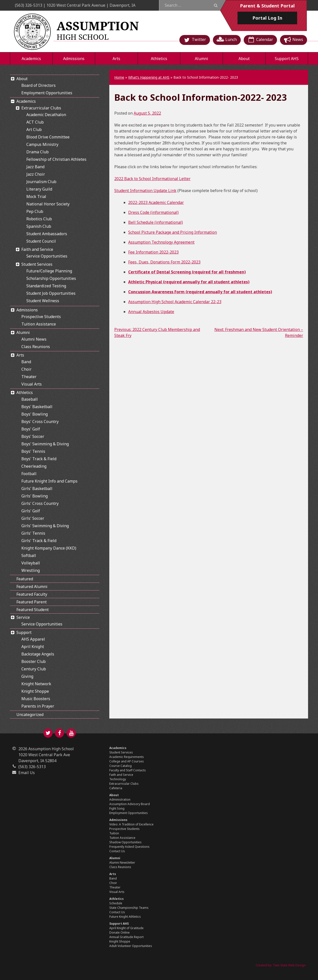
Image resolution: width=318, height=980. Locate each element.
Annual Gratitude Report (126, 937)
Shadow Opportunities (125, 842)
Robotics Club (39, 219)
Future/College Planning (49, 271)
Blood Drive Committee (48, 137)
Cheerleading (34, 466)
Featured (25, 579)
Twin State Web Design (289, 965)
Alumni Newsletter (122, 863)
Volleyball (31, 563)
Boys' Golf (31, 429)
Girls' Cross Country (40, 503)
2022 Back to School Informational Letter (152, 179)
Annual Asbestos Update (151, 312)
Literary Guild (39, 189)
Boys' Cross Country (40, 422)
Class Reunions (36, 347)
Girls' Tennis (33, 533)
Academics (31, 59)
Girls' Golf (31, 511)
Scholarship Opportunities (51, 278)
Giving (27, 676)
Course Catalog (120, 766)
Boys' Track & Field (39, 459)
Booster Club (34, 661)
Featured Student (33, 610)
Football (29, 474)
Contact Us (117, 851)
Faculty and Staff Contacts (128, 770)
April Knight (33, 647)
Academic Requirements (127, 757)
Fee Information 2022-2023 (153, 252)
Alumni (201, 59)
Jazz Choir (36, 174)
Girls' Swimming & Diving (45, 526)
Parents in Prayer (38, 706)
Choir (26, 369)
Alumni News (34, 339)
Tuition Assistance (39, 324)
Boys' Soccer (33, 436)
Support (24, 632)
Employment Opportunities (47, 93)
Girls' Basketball (37, 489)
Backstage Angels (38, 654)
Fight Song (117, 808)
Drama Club (38, 152)
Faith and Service (37, 249)
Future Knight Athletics (125, 917)
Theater (29, 377)
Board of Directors (39, 85)
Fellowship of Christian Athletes (56, 159)
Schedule (116, 903)
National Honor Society (48, 204)
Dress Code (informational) (153, 212)
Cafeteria (116, 788)
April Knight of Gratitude (126, 928)
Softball (29, 555)
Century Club (34, 669)
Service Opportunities (47, 256)
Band (26, 362)
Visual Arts (32, 384)
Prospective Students (41, 317)
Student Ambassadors (47, 234)
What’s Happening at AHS (149, 77)
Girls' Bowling (35, 496)
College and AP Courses (127, 761)
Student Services (37, 264)
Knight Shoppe (35, 691)
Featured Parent (32, 602)
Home (119, 77)
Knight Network (36, 684)
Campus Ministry (42, 144)
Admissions (74, 59)
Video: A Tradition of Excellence (131, 824)
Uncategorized (30, 715)
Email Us (27, 773)
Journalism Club (41, 182)
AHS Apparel (33, 639)
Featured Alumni (32, 587)
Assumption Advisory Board (130, 804)
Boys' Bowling (35, 414)
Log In (267, 18)
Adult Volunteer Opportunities (131, 946)
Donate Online (119, 932)
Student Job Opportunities (51, 293)
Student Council (41, 241)
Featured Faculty (32, 594)
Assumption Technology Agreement (161, 242)
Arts (116, 59)
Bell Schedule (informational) (156, 222)
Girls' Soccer (33, 518)
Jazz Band (35, 167)
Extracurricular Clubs (41, 108)
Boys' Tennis (33, 451)
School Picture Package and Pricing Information (173, 232)
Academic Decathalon (46, 115)
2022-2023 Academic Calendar (156, 202)
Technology (118, 779)
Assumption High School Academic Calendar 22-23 (175, 302)
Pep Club (35, 211)
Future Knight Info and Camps (49, 481)
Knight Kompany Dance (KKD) (49, 548)
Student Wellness (43, 301)
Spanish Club (39, 226)
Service (23, 617)
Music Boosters (36, 699)
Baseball (30, 399)
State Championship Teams (129, 908)
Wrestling (31, 570)
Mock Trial (36, 196)
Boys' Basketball (37, 407)
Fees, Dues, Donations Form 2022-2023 (164, 262)
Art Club (34, 130)
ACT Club (35, 122)
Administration (120, 800)
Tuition (114, 833)
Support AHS (287, 59)
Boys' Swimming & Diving (45, 444)
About (244, 59)
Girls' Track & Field (39, 541)
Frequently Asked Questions (129, 847)
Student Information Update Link (145, 191)
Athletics (159, 59)
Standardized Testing (46, 286)
